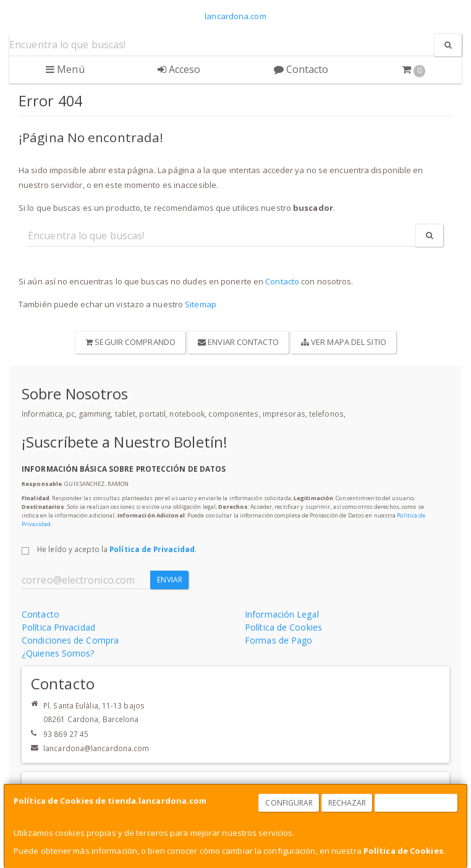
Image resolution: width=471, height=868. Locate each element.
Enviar (170, 580)
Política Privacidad (58, 627)
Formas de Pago (278, 640)
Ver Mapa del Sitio (344, 342)
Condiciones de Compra (70, 640)
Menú (65, 69)
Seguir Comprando (130, 342)
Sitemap (201, 304)
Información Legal (282, 614)
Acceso (179, 69)
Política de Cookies (403, 851)
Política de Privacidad (152, 549)
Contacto (301, 69)
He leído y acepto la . (117, 549)
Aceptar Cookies (417, 803)
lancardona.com (235, 16)
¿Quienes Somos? (58, 653)
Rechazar (347, 803)
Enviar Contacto (238, 342)
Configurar (289, 803)
